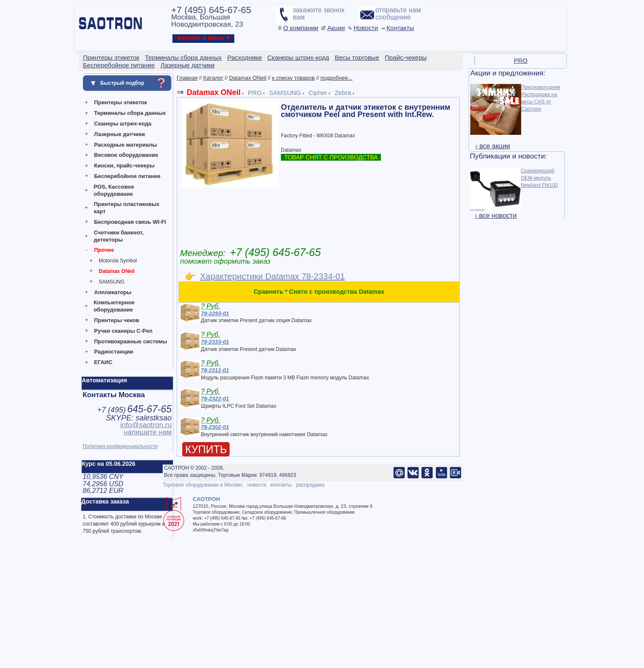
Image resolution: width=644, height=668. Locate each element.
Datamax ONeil (117, 271)
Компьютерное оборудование (114, 306)
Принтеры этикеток (121, 102)
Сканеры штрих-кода (123, 124)
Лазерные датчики (119, 134)
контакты (281, 485)
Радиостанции (114, 352)
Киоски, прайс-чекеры (124, 166)
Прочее (104, 250)
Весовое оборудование (126, 155)
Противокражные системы (130, 341)
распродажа (310, 485)
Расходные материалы (125, 145)
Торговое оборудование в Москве (202, 485)
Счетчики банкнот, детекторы (119, 236)
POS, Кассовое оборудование (114, 190)
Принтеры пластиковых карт (126, 208)
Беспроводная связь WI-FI (130, 222)
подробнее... (336, 78)
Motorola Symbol (118, 261)
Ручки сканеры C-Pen (123, 331)
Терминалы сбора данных (130, 113)
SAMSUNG (112, 282)
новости (257, 485)
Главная (187, 78)
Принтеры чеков (117, 320)
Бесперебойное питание (127, 176)
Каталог (213, 78)
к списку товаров (293, 78)
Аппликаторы (113, 292)
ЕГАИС (103, 362)
